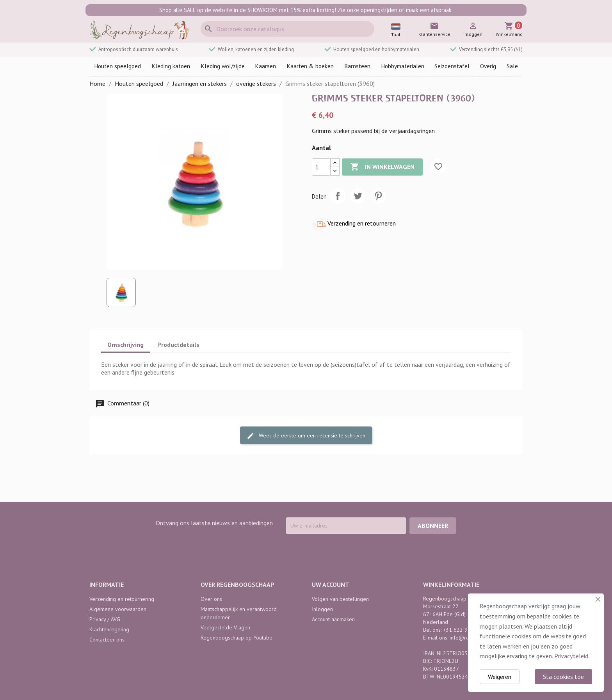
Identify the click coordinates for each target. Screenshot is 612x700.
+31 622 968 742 (464, 630)
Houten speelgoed (117, 66)
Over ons (211, 599)
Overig (488, 66)
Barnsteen (357, 66)
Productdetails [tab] (178, 345)
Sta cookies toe (563, 677)
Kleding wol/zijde (223, 66)
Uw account (331, 585)
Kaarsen (265, 66)
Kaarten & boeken (310, 66)
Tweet (358, 196)
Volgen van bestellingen (340, 599)
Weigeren (500, 677)
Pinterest (378, 196)
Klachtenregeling (109, 629)
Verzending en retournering (122, 599)
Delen (338, 196)
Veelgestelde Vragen (225, 627)
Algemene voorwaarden (118, 609)
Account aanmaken (333, 619)
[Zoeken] (287, 29)
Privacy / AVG (105, 619)
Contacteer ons (107, 640)
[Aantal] (321, 167)
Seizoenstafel (452, 66)
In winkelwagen (382, 167)
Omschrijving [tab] (125, 345)
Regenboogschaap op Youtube (237, 638)
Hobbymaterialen (403, 66)
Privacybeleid (571, 656)
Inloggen (322, 609)
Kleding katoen (171, 66)
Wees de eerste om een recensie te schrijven (306, 436)
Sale (512, 66)
